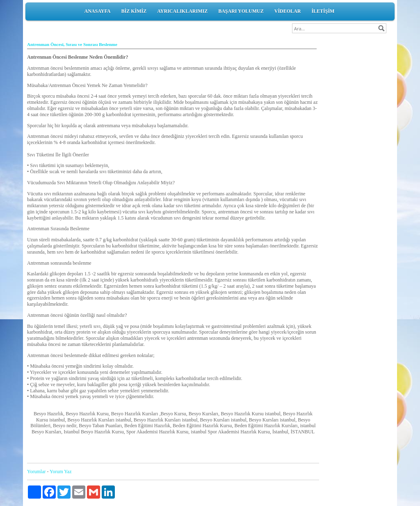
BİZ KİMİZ (134, 11)
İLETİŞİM (323, 11)
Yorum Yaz (60, 472)
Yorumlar (36, 472)
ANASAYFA (98, 11)
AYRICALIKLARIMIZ (182, 11)
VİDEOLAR (288, 11)
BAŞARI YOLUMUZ (241, 11)
